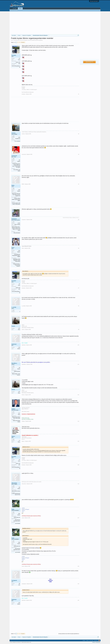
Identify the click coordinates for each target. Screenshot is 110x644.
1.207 (19, 328)
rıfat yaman (14, 483)
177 (19, 441)
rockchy (14, 133)
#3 (79, 154)
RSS (99, 640)
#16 (78, 484)
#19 (78, 584)
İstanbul (19, 191)
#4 (79, 184)
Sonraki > (23, 42)
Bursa (19, 330)
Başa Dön (96, 640)
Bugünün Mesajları (14, 10)
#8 (79, 306)
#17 (78, 518)
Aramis (13, 326)
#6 (79, 248)
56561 (13, 185)
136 (19, 368)
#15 (78, 465)
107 (19, 58)
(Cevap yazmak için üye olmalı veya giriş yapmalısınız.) (69, 634)
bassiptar (33, 40)
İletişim (84, 640)
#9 (79, 329)
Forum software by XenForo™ (21, 642)
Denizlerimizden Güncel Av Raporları (21, 40)
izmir (19, 585)
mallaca (13, 409)
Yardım (87, 640)
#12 (78, 395)
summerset (14, 156)
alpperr (13, 436)
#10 (78, 345)
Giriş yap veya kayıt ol (94, 1)
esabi (13, 509)
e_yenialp (14, 307)
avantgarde (14, 580)
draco (13, 247)
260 (19, 584)
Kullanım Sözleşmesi (96, 642)
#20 (78, 600)
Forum (20, 8)
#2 (79, 134)
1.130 (19, 347)
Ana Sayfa (15, 8)
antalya (19, 489)
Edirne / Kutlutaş (17, 224)
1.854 (19, 251)
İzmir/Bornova (18, 139)
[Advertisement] (45, 23)
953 (19, 487)
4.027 (19, 413)
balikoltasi (14, 344)
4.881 (19, 514)
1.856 (19, 137)
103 (19, 160)
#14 (78, 441)
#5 (79, 220)
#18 (78, 566)
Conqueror (14, 219)
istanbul (19, 161)
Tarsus (19, 442)
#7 (79, 288)
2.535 (19, 190)
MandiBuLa (14, 363)
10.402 (19, 223)
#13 (78, 421)
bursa (19, 60)
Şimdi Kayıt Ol (89, 62)
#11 (78, 364)
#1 (79, 94)
